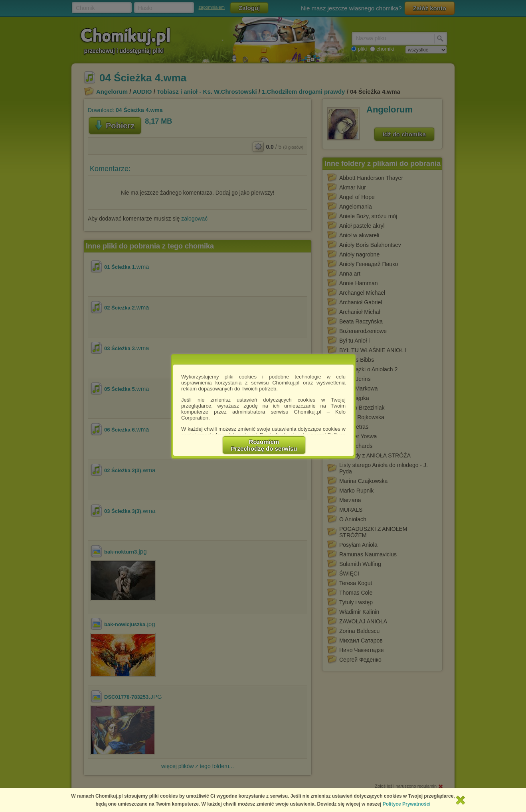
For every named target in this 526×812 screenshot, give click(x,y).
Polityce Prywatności (407, 804)
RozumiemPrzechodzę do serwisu (264, 445)
